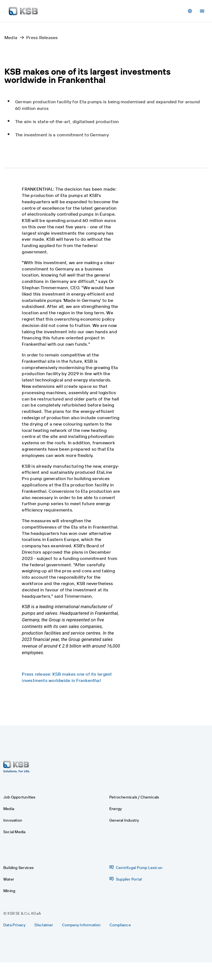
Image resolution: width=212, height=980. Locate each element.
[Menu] (202, 11)
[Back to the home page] (23, 11)
